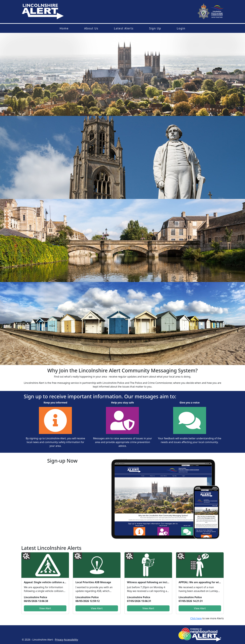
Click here (196, 618)
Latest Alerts (124, 28)
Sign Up (155, 28)
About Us (91, 28)
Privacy (59, 640)
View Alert (45, 608)
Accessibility (71, 640)
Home (64, 28)
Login (181, 28)
